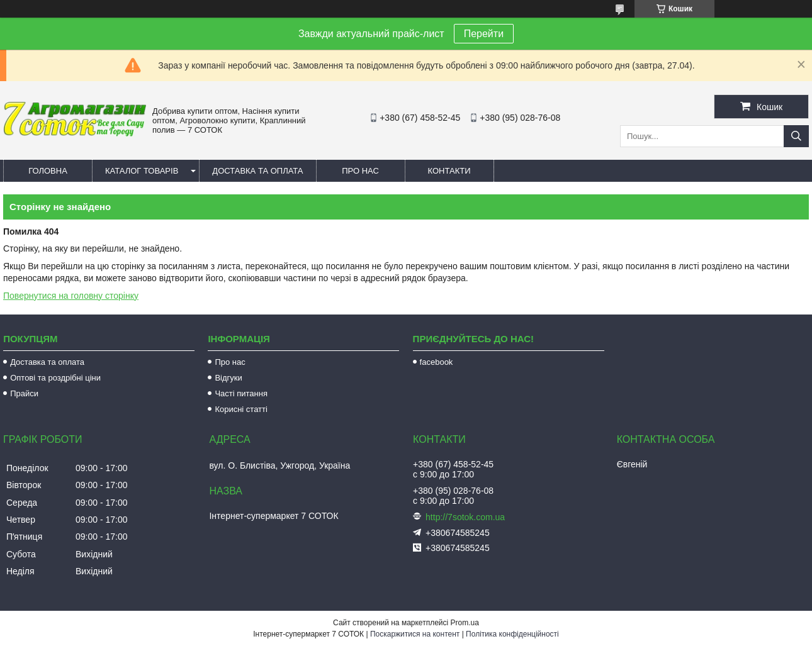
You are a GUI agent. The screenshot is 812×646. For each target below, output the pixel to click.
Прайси (24, 393)
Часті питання (241, 393)
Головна (48, 171)
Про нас (360, 171)
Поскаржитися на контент (415, 634)
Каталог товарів (142, 171)
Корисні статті (241, 409)
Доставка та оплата (257, 171)
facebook (437, 362)
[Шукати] (796, 136)
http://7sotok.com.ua (465, 517)
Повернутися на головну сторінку (71, 296)
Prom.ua (465, 623)
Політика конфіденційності (512, 634)
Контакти (449, 171)
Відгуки (228, 378)
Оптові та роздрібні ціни (55, 378)
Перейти (484, 34)
